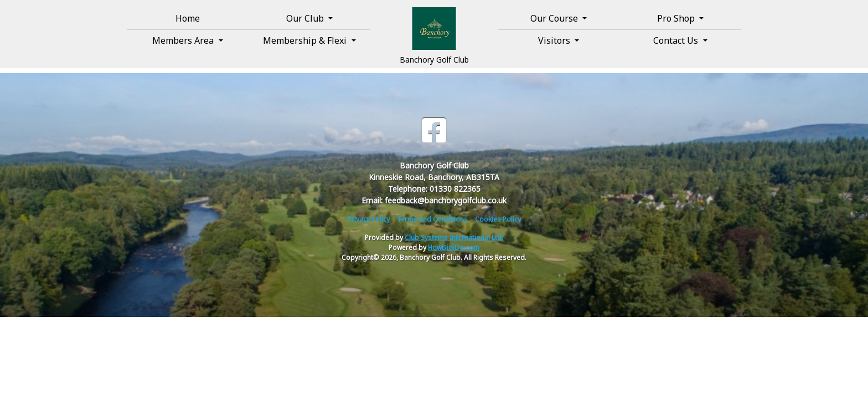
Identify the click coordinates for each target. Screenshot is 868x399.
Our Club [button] (306, 18)
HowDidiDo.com (454, 247)
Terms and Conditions (432, 219)
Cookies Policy (498, 219)
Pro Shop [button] (677, 18)
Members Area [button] (184, 40)
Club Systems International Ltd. (454, 237)
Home (188, 18)
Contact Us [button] (677, 40)
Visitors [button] (555, 40)
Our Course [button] (555, 18)
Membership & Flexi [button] (306, 40)
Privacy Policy (369, 219)
